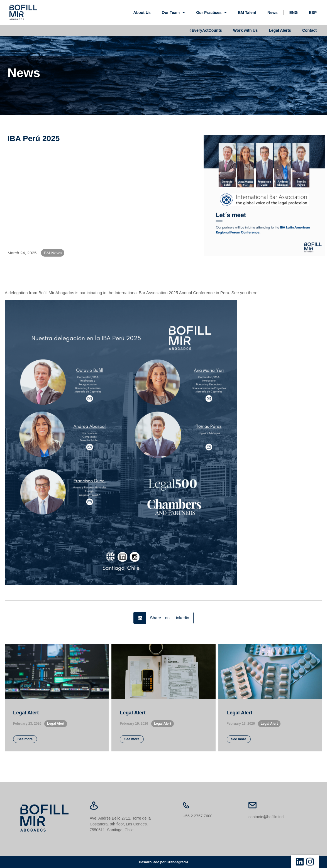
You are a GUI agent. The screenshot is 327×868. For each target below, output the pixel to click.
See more (25, 739)
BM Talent (247, 13)
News (273, 13)
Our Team (173, 13)
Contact (309, 30)
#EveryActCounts (206, 30)
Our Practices (211, 13)
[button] (163, 618)
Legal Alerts (280, 30)
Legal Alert (26, 713)
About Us (142, 13)
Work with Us (245, 30)
